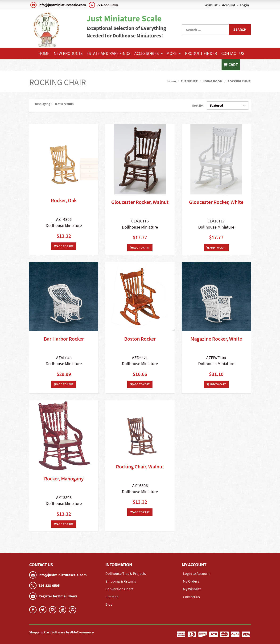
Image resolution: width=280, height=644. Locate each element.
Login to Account (196, 573)
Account (229, 5)
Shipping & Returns (121, 581)
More (173, 53)
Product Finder (201, 53)
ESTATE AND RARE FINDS (109, 53)
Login (244, 5)
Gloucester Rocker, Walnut (140, 202)
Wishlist (211, 5)
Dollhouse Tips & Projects (126, 573)
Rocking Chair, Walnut (140, 467)
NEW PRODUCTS (68, 53)
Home (44, 53)
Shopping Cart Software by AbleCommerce (62, 632)
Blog (109, 604)
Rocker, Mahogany (64, 479)
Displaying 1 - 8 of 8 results (54, 104)
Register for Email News (58, 596)
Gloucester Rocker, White (216, 202)
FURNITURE (189, 81)
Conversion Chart (119, 589)
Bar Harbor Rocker (64, 339)
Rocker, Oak (64, 200)
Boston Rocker (140, 339)
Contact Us (233, 53)
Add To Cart (64, 246)
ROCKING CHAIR (239, 81)
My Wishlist (192, 589)
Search (240, 29)
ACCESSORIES (148, 53)
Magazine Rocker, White (216, 339)
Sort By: (198, 105)
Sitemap (112, 597)
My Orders (191, 581)
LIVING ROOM (213, 81)
